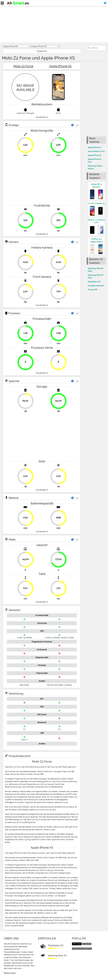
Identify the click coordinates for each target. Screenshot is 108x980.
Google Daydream (96, 286)
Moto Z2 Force (23, 66)
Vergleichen (42, 51)
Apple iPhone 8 (94, 155)
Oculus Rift (93, 290)
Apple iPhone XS (60, 66)
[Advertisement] (54, 24)
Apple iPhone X (94, 147)
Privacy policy (10, 973)
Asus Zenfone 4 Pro (96, 151)
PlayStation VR (94, 282)
